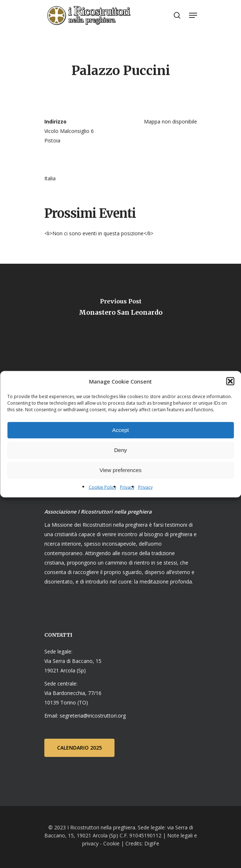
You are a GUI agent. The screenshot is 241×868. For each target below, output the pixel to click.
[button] (230, 381)
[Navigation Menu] (193, 15)
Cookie (111, 843)
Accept (121, 430)
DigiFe (151, 843)
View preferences (121, 470)
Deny (120, 450)
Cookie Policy (103, 487)
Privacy (127, 487)
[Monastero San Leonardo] (120, 309)
